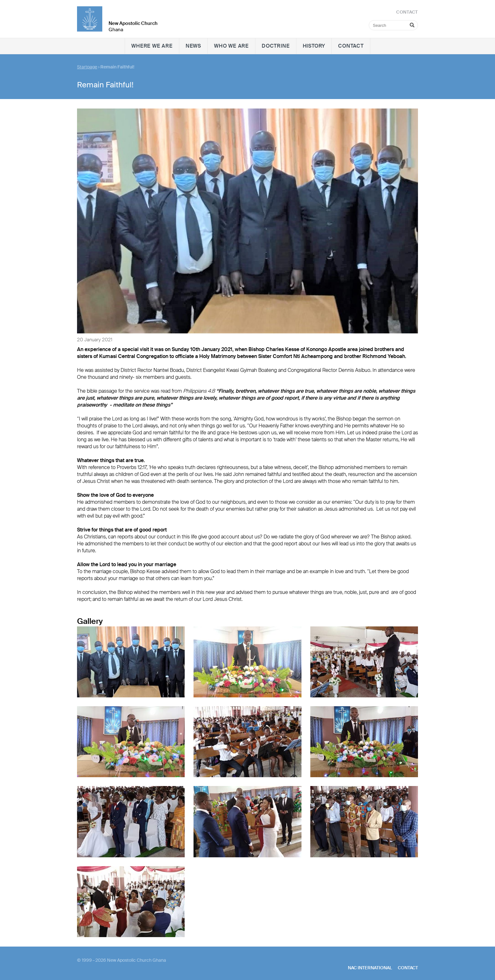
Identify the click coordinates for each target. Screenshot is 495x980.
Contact (351, 46)
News (193, 46)
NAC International (370, 968)
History (314, 46)
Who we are (231, 46)
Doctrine (276, 46)
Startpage (87, 67)
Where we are (152, 46)
